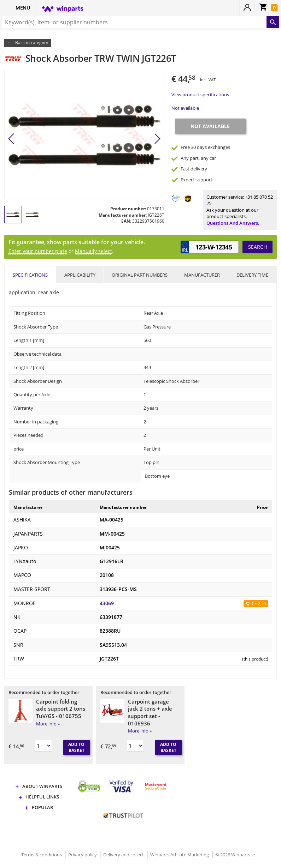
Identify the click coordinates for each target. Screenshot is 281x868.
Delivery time (252, 275)
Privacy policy (83, 855)
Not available (185, 108)
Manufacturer (202, 275)
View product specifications (200, 95)
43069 (107, 603)
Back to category (32, 43)
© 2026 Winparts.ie (235, 855)
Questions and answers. (233, 223)
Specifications (30, 275)
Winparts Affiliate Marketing (180, 855)
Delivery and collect (124, 855)
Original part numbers (140, 275)
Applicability (80, 275)
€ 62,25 (259, 604)
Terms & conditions (42, 855)
